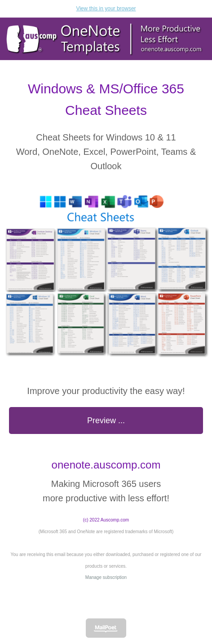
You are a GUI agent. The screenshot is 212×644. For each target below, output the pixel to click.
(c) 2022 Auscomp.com (106, 520)
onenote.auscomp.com (106, 465)
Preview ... (106, 421)
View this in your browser (106, 9)
